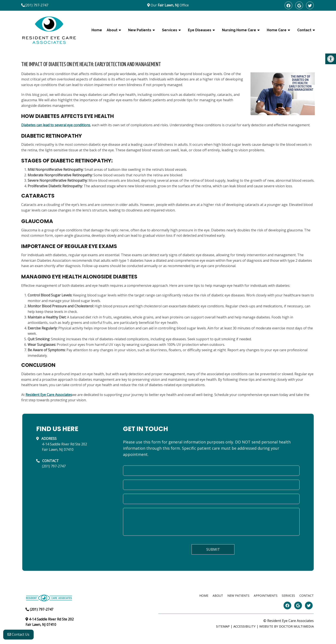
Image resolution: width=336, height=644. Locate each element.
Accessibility (244, 626)
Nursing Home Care (239, 30)
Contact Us (18, 636)
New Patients (140, 30)
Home (97, 30)
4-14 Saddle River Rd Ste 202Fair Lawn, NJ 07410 (64, 447)
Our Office (169, 5)
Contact (304, 30)
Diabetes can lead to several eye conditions (56, 125)
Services (170, 30)
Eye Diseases (200, 30)
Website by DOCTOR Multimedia (286, 626)
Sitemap (223, 626)
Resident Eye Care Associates (49, 395)
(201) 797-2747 (36, 5)
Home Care (277, 30)
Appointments (266, 596)
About (112, 30)
